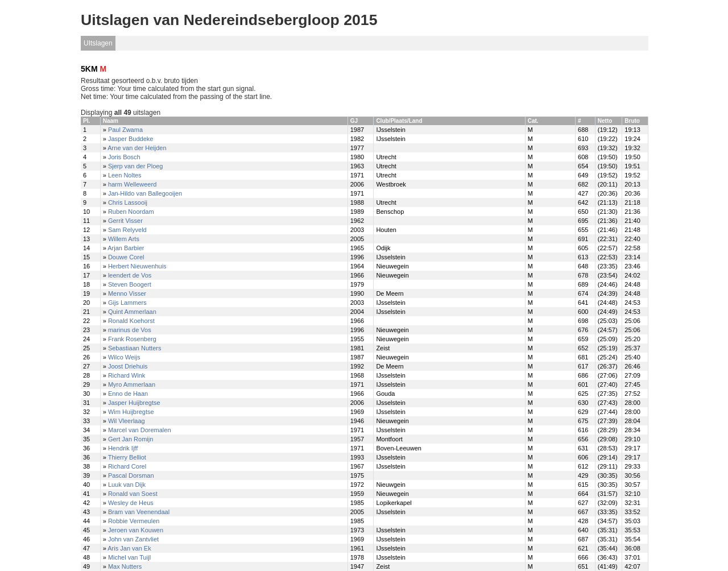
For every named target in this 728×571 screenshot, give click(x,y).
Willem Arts (124, 239)
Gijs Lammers (127, 303)
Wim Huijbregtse (131, 412)
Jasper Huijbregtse (134, 403)
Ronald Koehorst (131, 321)
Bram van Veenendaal (139, 512)
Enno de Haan (128, 394)
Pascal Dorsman (131, 475)
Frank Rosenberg (132, 339)
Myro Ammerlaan (132, 384)
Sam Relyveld (127, 230)
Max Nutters (125, 566)
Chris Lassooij (128, 202)
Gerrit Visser (125, 221)
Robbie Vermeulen (134, 521)
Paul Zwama (125, 130)
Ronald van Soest (133, 494)
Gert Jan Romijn (131, 439)
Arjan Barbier (126, 248)
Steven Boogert (130, 284)
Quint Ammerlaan (132, 312)
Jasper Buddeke (131, 139)
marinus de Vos (130, 330)
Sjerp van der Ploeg (136, 166)
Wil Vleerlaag (127, 421)
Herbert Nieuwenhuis (137, 266)
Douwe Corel (126, 257)
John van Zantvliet (133, 539)
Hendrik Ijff (123, 448)
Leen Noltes (125, 175)
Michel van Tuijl (129, 557)
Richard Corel (127, 466)
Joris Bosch (124, 157)
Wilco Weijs (124, 357)
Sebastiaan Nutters (135, 348)
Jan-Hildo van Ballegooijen (145, 193)
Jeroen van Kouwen (136, 530)
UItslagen (98, 43)
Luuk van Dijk (127, 485)
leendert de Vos (130, 275)
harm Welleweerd (132, 184)
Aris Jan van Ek (129, 548)
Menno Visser (127, 293)
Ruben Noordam (131, 212)
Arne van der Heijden (137, 148)
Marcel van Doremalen (140, 430)
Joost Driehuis (128, 366)
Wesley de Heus (131, 503)
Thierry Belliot (127, 457)
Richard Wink (127, 375)
